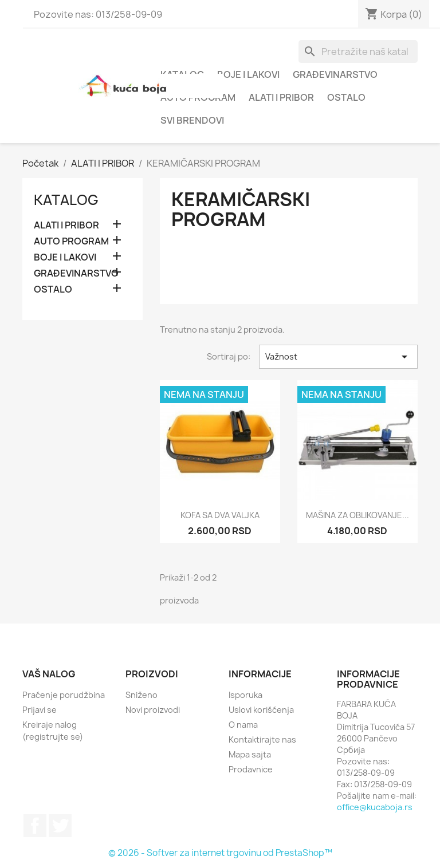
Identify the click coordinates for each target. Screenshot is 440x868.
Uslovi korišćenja (261, 710)
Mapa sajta (250, 754)
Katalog (66, 200)
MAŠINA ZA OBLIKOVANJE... (357, 515)
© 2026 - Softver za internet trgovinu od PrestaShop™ (220, 853)
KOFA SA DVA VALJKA (220, 515)
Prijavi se (40, 710)
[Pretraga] (358, 52)
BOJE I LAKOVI (248, 74)
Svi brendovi (192, 120)
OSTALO (346, 97)
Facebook (35, 826)
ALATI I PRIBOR (281, 97)
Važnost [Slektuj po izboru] (338, 357)
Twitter (60, 826)
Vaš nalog (49, 674)
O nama (243, 725)
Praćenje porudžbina (64, 695)
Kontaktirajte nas (262, 739)
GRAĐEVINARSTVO (335, 74)
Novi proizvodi (153, 710)
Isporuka (245, 695)
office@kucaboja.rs (375, 807)
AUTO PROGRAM (71, 241)
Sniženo (142, 695)
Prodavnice (251, 769)
